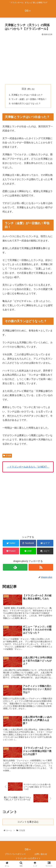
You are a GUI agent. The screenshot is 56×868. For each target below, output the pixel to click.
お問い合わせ (41, 854)
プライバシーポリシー (15, 854)
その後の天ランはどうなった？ (26, 103)
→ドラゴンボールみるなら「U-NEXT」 (28, 467)
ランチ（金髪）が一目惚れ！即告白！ (29, 99)
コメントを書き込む (28, 822)
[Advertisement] (28, 59)
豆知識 (7, 456)
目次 (24, 89)
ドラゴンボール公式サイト (28, 858)
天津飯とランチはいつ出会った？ (27, 95)
